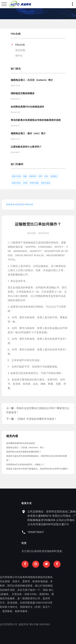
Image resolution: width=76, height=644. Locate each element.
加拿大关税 (16, 176)
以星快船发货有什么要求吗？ (26, 147)
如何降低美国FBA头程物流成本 (27, 107)
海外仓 (19, 56)
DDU (46, 176)
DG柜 (25, 183)
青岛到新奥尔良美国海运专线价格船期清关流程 (36, 120)
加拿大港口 (16, 183)
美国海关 (33, 176)
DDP (41, 176)
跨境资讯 (10, 204)
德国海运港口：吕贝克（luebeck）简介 (32, 80)
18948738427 (49, 532)
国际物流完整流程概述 (23, 93)
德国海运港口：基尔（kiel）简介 (28, 133)
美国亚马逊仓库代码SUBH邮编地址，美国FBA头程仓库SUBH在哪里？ (36, 458)
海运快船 (20, 50)
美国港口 (54, 176)
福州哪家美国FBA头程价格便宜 (21, 443)
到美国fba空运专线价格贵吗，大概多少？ (25, 464)
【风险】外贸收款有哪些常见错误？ (37, 419)
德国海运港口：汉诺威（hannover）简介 (25, 447)
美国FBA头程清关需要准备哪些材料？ (24, 452)
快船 (25, 176)
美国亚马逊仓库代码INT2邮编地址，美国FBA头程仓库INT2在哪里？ (38, 469)
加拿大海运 (46, 183)
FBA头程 (20, 45)
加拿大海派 (34, 183)
